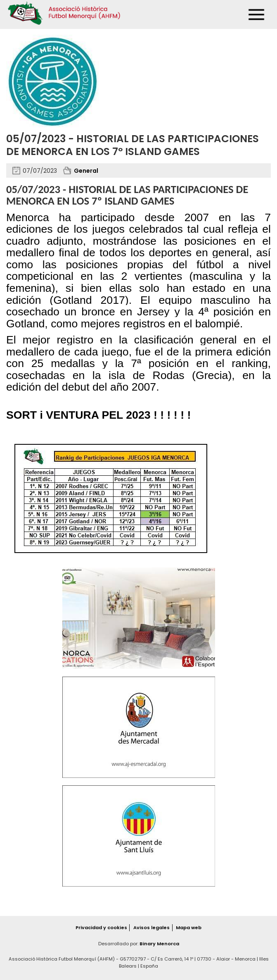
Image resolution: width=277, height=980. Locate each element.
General (86, 171)
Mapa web (189, 928)
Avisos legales (152, 928)
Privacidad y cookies (101, 928)
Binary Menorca (159, 944)
